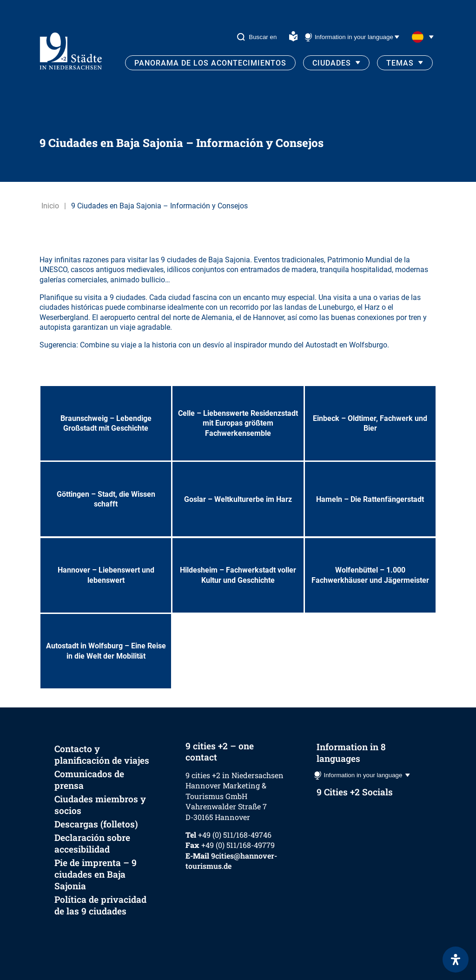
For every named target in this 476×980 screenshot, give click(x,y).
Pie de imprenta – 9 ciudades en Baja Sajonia (96, 874)
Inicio (50, 206)
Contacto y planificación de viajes (102, 754)
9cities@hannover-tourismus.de (231, 861)
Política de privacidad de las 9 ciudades (100, 905)
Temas (400, 63)
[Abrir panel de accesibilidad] (456, 960)
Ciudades (332, 63)
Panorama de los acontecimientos (210, 63)
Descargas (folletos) (96, 824)
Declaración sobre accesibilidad (92, 843)
